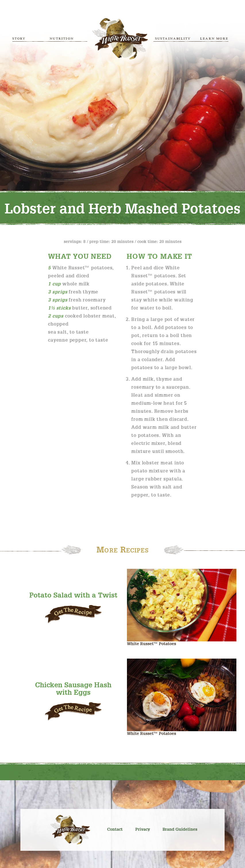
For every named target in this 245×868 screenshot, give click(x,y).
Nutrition (62, 38)
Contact (115, 830)
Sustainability (173, 38)
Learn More (214, 38)
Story (19, 38)
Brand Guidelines (180, 830)
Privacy (143, 830)
